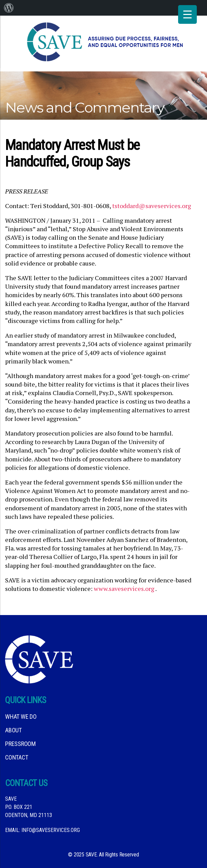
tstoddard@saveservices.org (152, 206)
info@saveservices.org (51, 830)
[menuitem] (9, 8)
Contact (16, 757)
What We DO (21, 717)
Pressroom (20, 744)
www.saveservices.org (124, 589)
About (13, 730)
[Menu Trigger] (187, 14)
